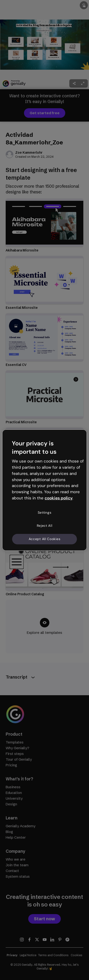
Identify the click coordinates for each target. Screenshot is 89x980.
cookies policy (59, 498)
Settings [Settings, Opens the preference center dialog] (45, 512)
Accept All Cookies (45, 539)
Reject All (45, 526)
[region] (44, 490)
